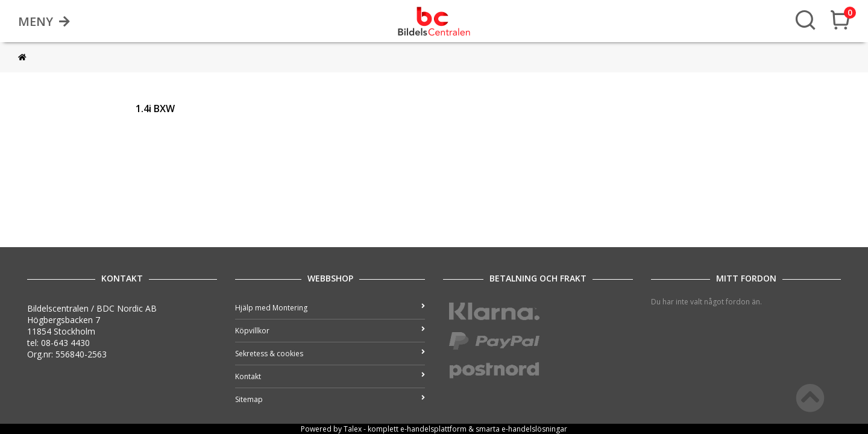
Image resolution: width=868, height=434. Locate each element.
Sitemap (330, 399)
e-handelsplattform (433, 429)
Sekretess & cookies (330, 354)
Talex (353, 429)
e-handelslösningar (534, 429)
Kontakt (330, 376)
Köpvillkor (330, 331)
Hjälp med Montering (330, 308)
